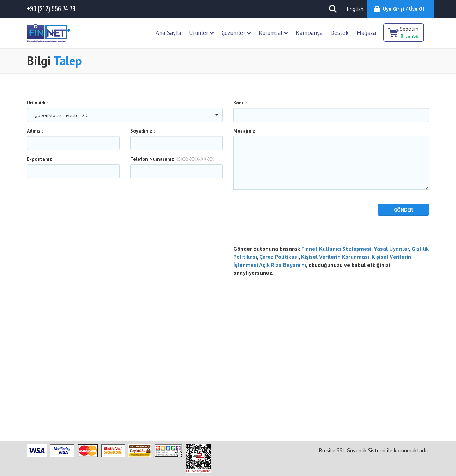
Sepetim (409, 32)
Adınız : (35, 131)
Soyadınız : (142, 131)
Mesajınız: (245, 131)
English (355, 9)
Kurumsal (273, 33)
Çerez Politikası (279, 257)
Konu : (240, 103)
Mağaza (366, 33)
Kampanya (309, 33)
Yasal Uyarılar (391, 249)
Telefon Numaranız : (172, 159)
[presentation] (275, 214)
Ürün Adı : (37, 103)
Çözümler (236, 33)
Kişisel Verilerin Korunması (335, 257)
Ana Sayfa (168, 33)
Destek (340, 33)
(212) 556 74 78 (51, 9)
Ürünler (201, 33)
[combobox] (125, 115)
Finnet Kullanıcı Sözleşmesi (336, 249)
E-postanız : (41, 159)
